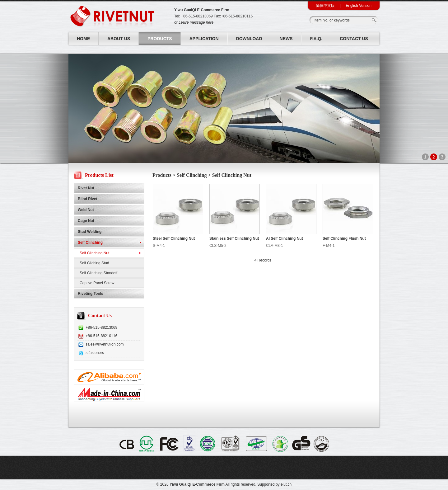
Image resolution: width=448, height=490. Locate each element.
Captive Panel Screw (97, 283)
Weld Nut (86, 210)
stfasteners (95, 353)
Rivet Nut (86, 188)
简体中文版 (325, 6)
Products (160, 39)
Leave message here (196, 22)
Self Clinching (90, 243)
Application (204, 39)
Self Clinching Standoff (98, 273)
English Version (359, 6)
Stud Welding (90, 232)
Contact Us (354, 39)
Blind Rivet (88, 199)
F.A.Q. (316, 39)
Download (249, 39)
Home (83, 39)
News (286, 39)
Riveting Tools (91, 294)
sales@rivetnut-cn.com (105, 344)
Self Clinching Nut (94, 253)
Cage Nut (86, 221)
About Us (119, 39)
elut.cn (286, 484)
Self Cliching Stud (94, 263)
